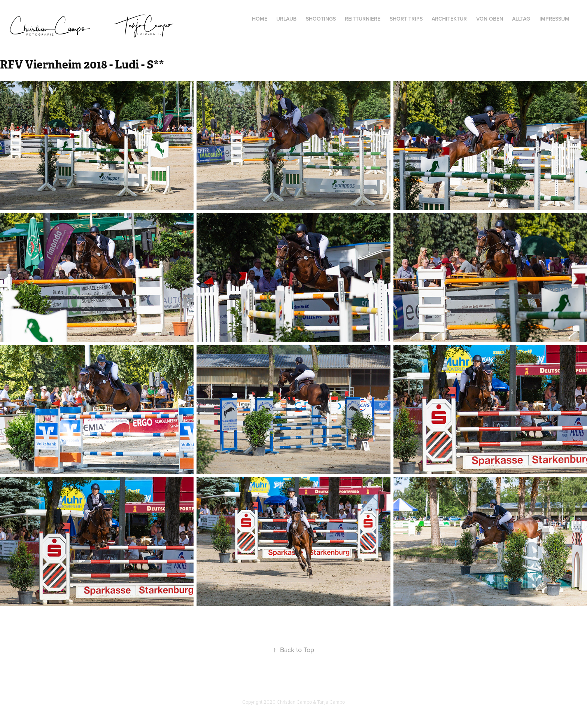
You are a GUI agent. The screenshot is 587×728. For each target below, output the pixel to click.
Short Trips (406, 19)
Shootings (321, 19)
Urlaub (286, 19)
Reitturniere (363, 19)
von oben (490, 19)
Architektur (449, 19)
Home (260, 19)
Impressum (554, 19)
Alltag (521, 19)
